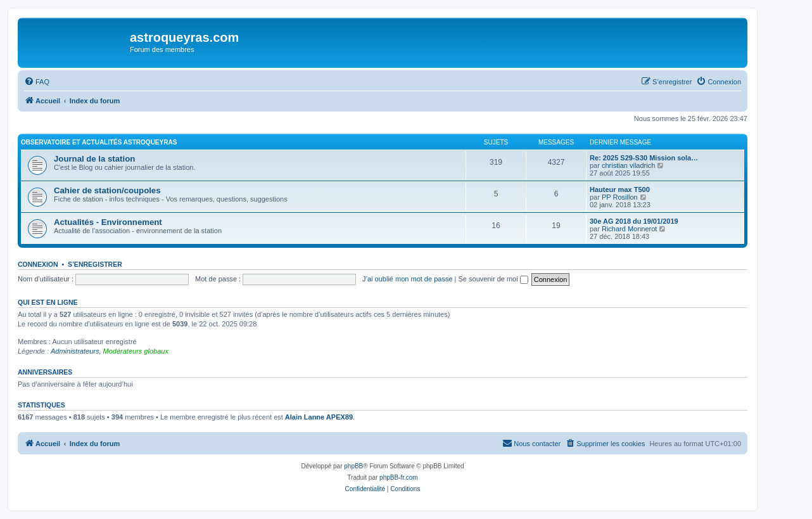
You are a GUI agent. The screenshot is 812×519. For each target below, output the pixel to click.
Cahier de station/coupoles (107, 190)
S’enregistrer (95, 264)
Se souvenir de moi (493, 279)
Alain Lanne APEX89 (319, 417)
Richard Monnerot (629, 229)
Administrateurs (75, 351)
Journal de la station (94, 159)
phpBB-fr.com (399, 477)
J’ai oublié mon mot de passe (407, 279)
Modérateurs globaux (136, 351)
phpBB (353, 466)
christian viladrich (628, 165)
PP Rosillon (620, 197)
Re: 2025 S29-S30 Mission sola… (644, 158)
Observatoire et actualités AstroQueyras (99, 142)
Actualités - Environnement (108, 222)
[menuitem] (37, 82)
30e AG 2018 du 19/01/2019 (634, 221)
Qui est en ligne (48, 302)
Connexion (38, 264)
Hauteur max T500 (620, 189)
